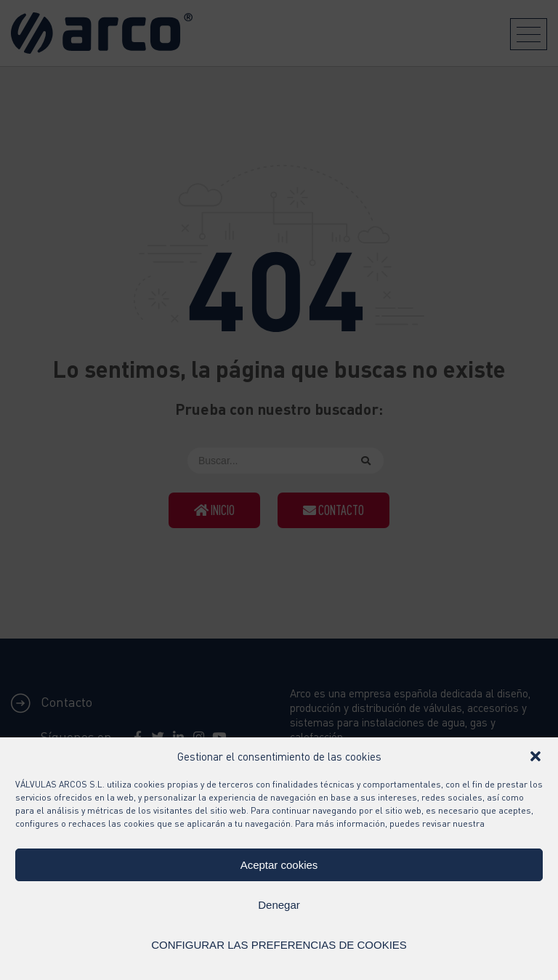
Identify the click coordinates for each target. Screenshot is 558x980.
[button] (535, 756)
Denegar (279, 905)
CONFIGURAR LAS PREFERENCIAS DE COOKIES (279, 945)
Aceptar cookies (279, 865)
